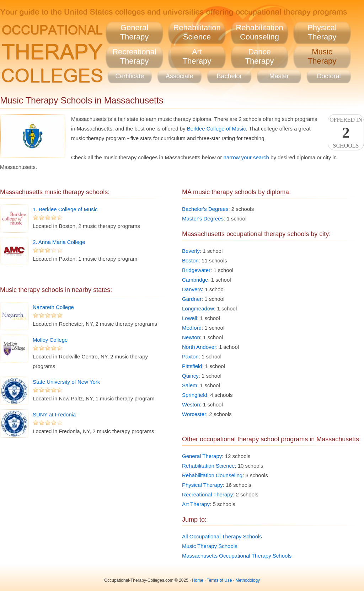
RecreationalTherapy (134, 56)
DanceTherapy (260, 56)
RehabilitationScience (197, 32)
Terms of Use (220, 580)
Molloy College (50, 340)
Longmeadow (198, 308)
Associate (180, 76)
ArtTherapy (197, 56)
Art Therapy (196, 504)
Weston (191, 404)
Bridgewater (196, 270)
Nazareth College (53, 307)
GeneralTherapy (135, 32)
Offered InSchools (346, 133)
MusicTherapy (322, 56)
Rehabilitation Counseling (212, 475)
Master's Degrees (203, 219)
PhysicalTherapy (322, 32)
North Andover (199, 347)
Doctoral (329, 76)
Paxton (190, 356)
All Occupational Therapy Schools (222, 536)
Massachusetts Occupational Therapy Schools (237, 556)
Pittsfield (192, 366)
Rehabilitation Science (208, 466)
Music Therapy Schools (210, 546)
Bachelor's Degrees (205, 209)
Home (198, 580)
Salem (190, 385)
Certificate (130, 76)
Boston (190, 260)
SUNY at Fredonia (54, 414)
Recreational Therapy (207, 494)
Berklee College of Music (216, 129)
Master (279, 76)
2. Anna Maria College (59, 242)
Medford (192, 328)
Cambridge (195, 280)
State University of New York (66, 382)
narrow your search (246, 157)
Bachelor (229, 76)
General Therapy (202, 456)
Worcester (194, 414)
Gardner (192, 299)
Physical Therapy (202, 485)
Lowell (190, 318)
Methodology (248, 580)
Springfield (195, 395)
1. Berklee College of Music (65, 209)
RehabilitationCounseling (259, 32)
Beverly (191, 251)
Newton (191, 337)
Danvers (192, 289)
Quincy (190, 376)
